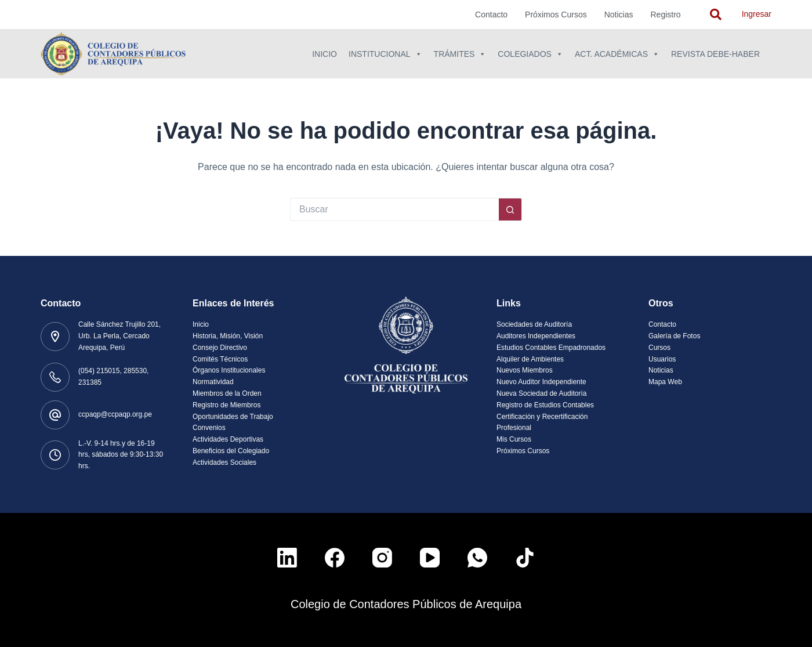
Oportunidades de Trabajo (233, 417)
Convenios (209, 428)
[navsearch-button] (716, 15)
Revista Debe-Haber (715, 54)
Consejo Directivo (220, 348)
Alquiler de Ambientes (530, 359)
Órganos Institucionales (229, 370)
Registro (666, 15)
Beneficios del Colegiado (231, 451)
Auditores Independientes (536, 336)
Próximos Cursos (556, 15)
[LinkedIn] (287, 558)
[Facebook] (335, 558)
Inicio (325, 54)
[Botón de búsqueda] (510, 209)
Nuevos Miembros (525, 370)
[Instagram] (382, 558)
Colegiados (530, 54)
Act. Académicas (617, 54)
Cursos (659, 348)
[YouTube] (430, 558)
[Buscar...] (394, 209)
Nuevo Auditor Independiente (541, 382)
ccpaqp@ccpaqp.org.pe (115, 414)
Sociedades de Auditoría (534, 324)
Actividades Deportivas (228, 439)
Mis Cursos (514, 439)
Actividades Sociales (224, 462)
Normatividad (213, 382)
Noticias (619, 15)
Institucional (385, 54)
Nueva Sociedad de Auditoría (541, 393)
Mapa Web (665, 382)
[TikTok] (525, 558)
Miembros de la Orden (227, 393)
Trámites (460, 54)
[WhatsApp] (477, 558)
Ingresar (757, 14)
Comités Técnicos (220, 359)
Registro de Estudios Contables (545, 405)
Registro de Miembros (226, 405)
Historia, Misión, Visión (228, 336)
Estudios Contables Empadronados (551, 348)
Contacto (491, 15)
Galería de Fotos (674, 336)
